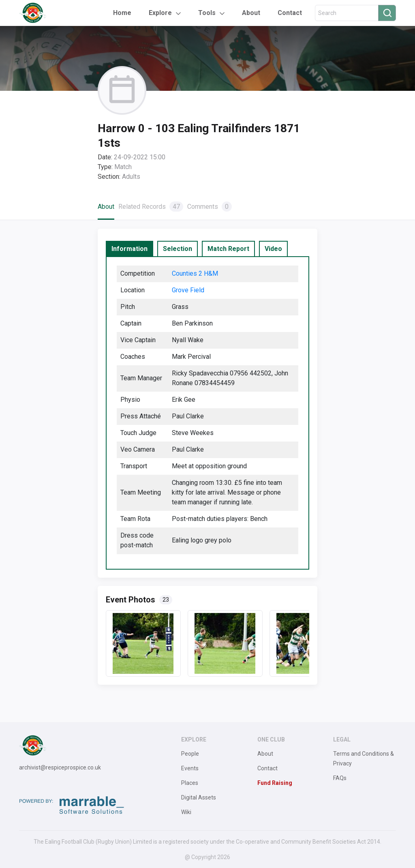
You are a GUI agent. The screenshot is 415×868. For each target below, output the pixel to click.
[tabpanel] (208, 413)
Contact (290, 13)
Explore (160, 13)
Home (122, 13)
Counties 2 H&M (195, 273)
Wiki (186, 812)
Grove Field (188, 290)
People (190, 754)
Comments (210, 207)
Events (190, 768)
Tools (207, 13)
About (251, 13)
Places (190, 783)
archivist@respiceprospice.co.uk (60, 767)
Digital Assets (199, 797)
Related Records (151, 207)
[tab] (129, 249)
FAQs (340, 778)
